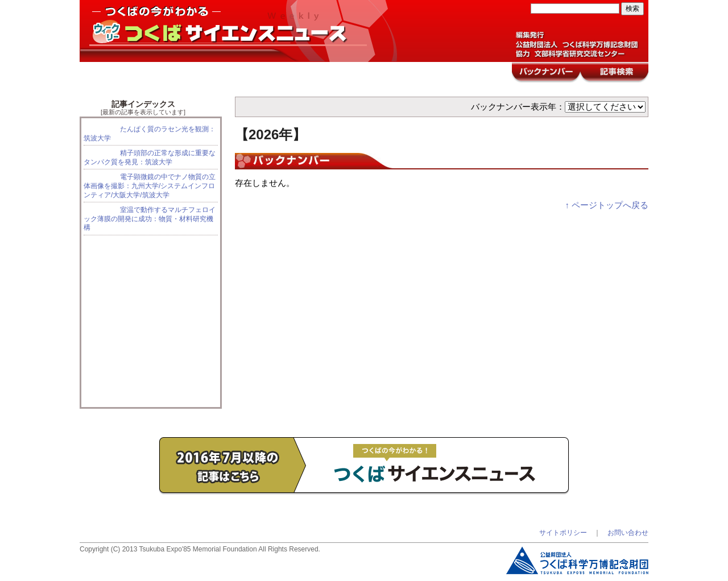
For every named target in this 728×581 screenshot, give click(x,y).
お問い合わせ (628, 533)
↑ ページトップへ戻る (607, 205)
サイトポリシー (563, 533)
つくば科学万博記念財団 (577, 561)
